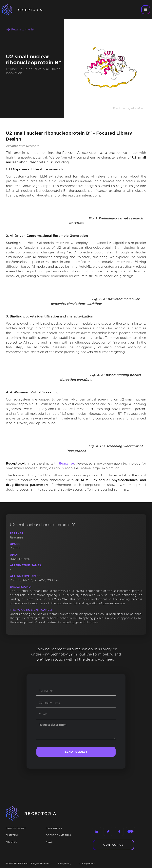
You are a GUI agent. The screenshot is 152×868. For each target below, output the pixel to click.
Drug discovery (16, 828)
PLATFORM (12, 835)
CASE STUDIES (54, 828)
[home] (28, 10)
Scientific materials (58, 835)
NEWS (49, 842)
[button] (146, 10)
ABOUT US (11, 842)
